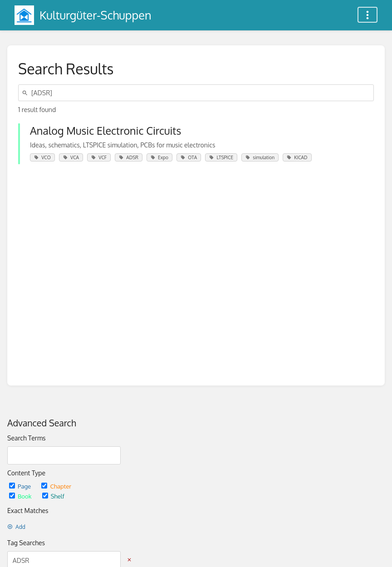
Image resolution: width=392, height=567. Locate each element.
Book (21, 496)
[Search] (26, 93)
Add (16, 527)
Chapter (56, 486)
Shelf (53, 496)
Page (21, 486)
